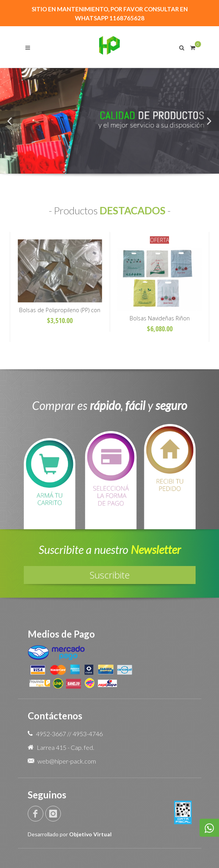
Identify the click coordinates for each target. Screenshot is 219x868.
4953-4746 (88, 734)
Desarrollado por (70, 834)
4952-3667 (51, 734)
